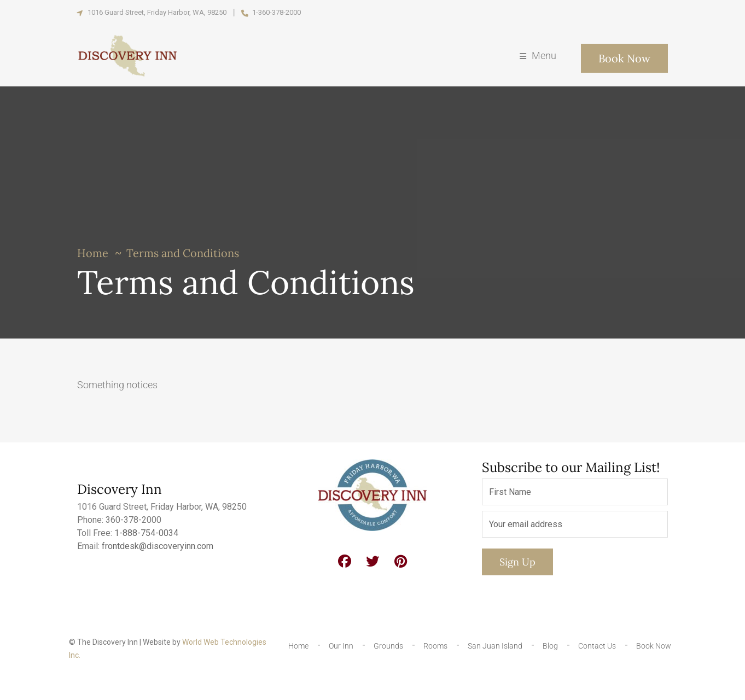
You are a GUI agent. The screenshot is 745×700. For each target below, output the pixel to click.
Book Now (624, 58)
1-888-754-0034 (146, 533)
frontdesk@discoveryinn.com (158, 546)
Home (93, 253)
